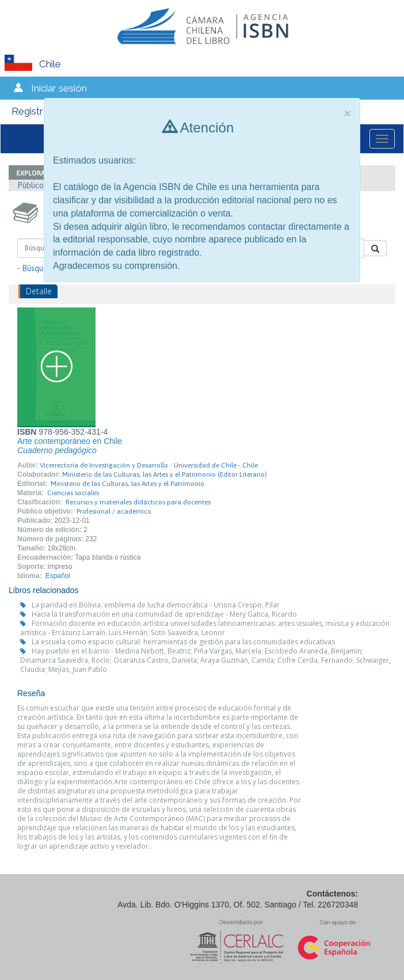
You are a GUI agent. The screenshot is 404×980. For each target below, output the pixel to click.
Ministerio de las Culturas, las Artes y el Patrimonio (127, 484)
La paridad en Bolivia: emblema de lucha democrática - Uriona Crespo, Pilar (156, 605)
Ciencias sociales (73, 493)
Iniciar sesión (59, 88)
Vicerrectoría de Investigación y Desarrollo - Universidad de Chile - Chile (149, 465)
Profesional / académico (114, 511)
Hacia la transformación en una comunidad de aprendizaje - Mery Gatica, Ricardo (164, 614)
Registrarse (37, 111)
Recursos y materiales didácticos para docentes (138, 502)
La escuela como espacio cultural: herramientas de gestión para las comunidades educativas (183, 642)
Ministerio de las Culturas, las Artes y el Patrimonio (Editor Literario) (165, 474)
